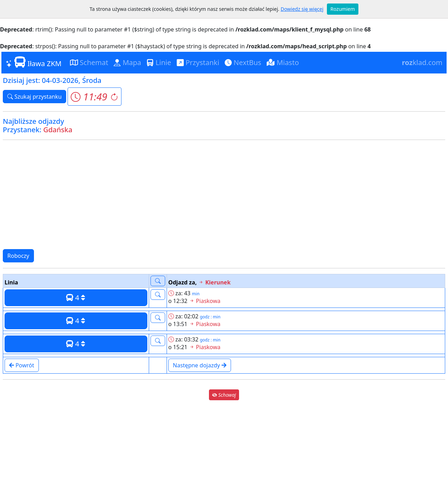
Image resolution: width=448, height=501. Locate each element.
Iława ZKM (34, 62)
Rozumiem (343, 9)
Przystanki (198, 62)
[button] (94, 97)
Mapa (127, 62)
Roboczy (18, 256)
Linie (159, 62)
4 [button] (76, 298)
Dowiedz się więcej (302, 9)
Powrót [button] (22, 365)
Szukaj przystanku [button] (34, 97)
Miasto (283, 62)
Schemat (89, 62)
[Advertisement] (224, 195)
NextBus (243, 62)
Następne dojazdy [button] (200, 365)
